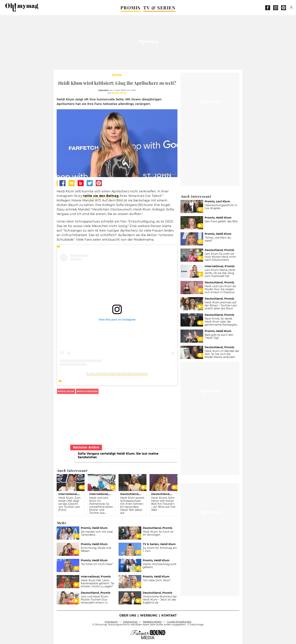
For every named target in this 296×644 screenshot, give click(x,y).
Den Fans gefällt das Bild (221, 221)
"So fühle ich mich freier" (97, 564)
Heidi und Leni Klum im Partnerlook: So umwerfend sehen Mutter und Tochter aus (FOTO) (101, 507)
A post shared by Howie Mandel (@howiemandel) (117, 373)
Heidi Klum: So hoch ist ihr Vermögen (158, 533)
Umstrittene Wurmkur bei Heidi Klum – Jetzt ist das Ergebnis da (160, 600)
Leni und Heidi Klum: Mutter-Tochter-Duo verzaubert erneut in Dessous (95, 601)
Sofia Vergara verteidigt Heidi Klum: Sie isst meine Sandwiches (118, 455)
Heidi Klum (67, 391)
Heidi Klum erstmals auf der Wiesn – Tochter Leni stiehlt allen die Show (221, 305)
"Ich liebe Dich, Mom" (157, 580)
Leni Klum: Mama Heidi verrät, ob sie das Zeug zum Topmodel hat (220, 273)
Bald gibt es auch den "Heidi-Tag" (219, 336)
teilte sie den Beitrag (101, 196)
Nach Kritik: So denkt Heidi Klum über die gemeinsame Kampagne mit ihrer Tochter (221, 323)
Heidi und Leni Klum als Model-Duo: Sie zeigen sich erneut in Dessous (220, 289)
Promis (117, 75)
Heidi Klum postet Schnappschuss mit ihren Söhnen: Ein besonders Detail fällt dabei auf (132, 505)
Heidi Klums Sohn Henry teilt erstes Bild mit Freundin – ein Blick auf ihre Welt (163, 504)
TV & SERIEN (159, 8)
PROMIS (130, 8)
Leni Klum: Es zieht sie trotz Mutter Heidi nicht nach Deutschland (220, 257)
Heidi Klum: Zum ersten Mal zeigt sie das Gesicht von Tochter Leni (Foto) (69, 504)
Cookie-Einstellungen (179, 622)
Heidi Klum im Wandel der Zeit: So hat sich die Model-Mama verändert (222, 354)
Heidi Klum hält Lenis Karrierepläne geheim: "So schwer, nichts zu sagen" (98, 583)
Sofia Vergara (88, 391)
